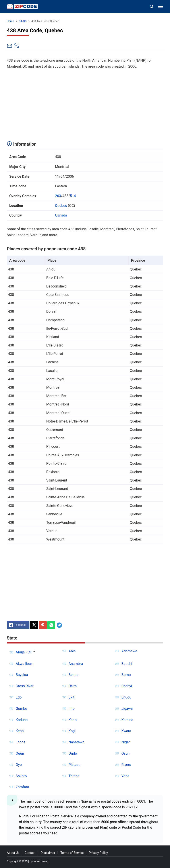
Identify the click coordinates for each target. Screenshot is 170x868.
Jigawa (127, 709)
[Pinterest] (43, 625)
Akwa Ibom (25, 664)
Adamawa (129, 651)
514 (73, 196)
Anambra (76, 664)
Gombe (21, 709)
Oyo (19, 765)
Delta (73, 686)
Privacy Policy (98, 853)
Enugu (126, 697)
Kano (73, 720)
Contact (30, 853)
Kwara (126, 731)
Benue (74, 675)
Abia (72, 651)
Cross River (25, 686)
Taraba (74, 776)
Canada (61, 215)
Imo (72, 709)
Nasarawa (77, 742)
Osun (125, 753)
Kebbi (20, 731)
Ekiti (72, 697)
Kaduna (22, 720)
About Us (13, 853)
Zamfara (22, 787)
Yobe (125, 776)
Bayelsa (22, 675)
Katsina (127, 720)
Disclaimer (48, 853)
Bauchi (127, 664)
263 (58, 196)
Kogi (72, 731)
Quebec (61, 206)
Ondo (73, 753)
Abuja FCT (24, 652)
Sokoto (21, 776)
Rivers (126, 765)
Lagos (21, 742)
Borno (126, 675)
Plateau (75, 765)
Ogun (20, 753)
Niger (126, 742)
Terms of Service (72, 853)
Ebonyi (127, 686)
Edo (19, 697)
